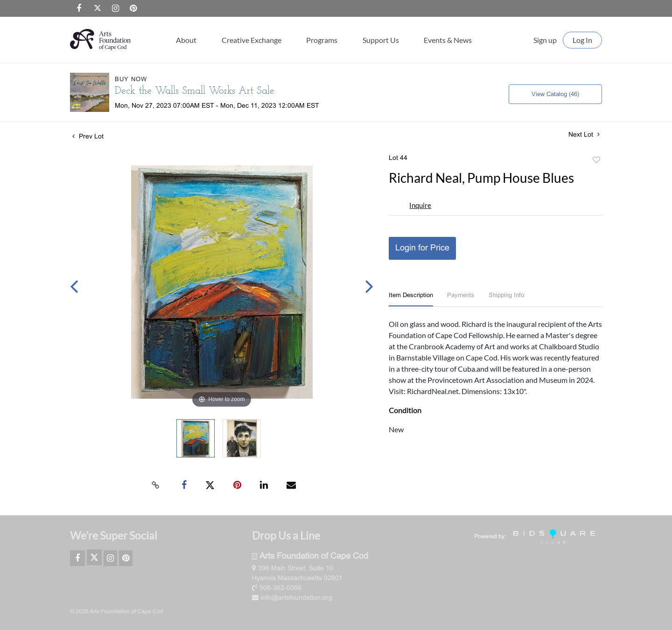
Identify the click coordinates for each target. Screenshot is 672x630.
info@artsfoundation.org (292, 598)
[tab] (411, 300)
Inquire (420, 205)
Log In (582, 40)
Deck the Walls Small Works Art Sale (195, 91)
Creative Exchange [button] (252, 40)
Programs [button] (322, 40)
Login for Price (422, 248)
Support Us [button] (381, 40)
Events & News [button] (448, 40)
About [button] (186, 40)
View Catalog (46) (555, 95)
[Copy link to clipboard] (156, 485)
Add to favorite (596, 160)
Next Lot (584, 135)
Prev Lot (88, 137)
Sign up (545, 40)
